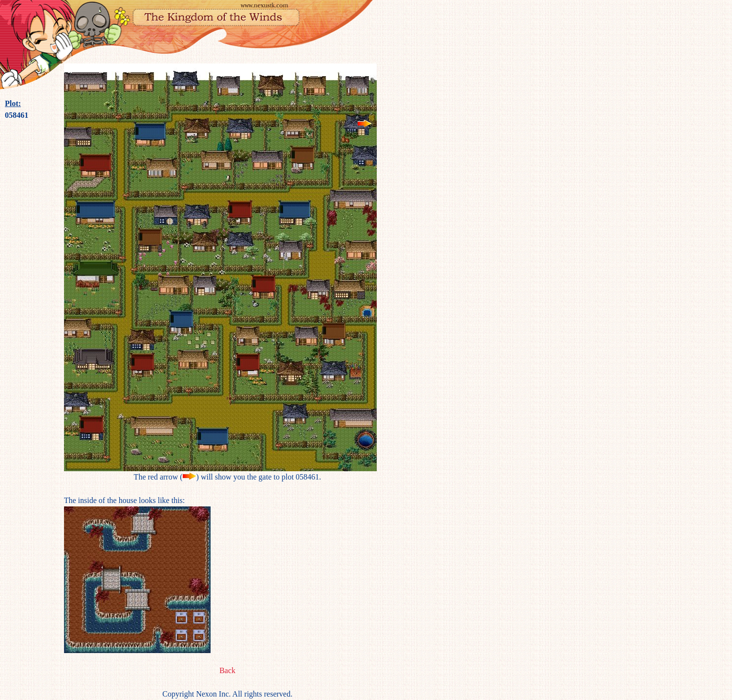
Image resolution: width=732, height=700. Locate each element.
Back (227, 670)
